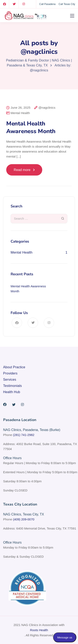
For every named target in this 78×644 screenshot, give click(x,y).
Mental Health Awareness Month (31, 127)
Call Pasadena (47, 4)
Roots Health (39, 630)
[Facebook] (5, 4)
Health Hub (12, 392)
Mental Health (20, 113)
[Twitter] (14, 4)
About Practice (14, 367)
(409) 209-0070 (24, 519)
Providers (10, 373)
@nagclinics (47, 108)
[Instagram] (24, 4)
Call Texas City (67, 4)
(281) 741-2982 (24, 435)
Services (10, 380)
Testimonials (12, 386)
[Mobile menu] (72, 16)
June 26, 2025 (20, 108)
